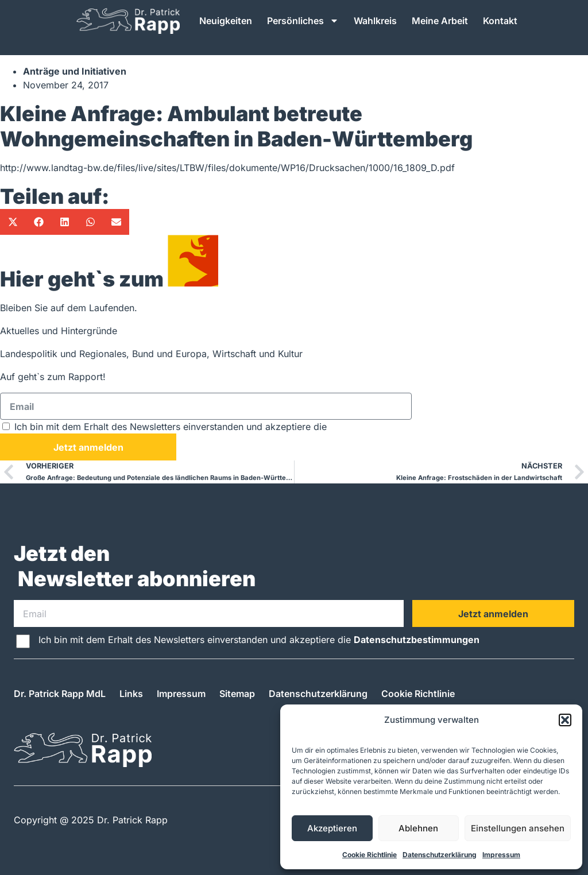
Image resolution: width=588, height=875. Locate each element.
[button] (565, 720)
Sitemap (237, 694)
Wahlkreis (375, 21)
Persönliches (303, 21)
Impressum (501, 855)
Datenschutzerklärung (440, 855)
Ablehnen (418, 828)
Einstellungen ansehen (518, 828)
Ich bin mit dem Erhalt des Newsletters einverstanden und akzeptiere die (235, 427)
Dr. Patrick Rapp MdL (60, 694)
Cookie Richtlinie (370, 855)
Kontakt (500, 21)
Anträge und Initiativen (75, 71)
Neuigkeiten (226, 21)
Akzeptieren (332, 828)
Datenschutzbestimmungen (392, 427)
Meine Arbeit (440, 21)
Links (131, 694)
